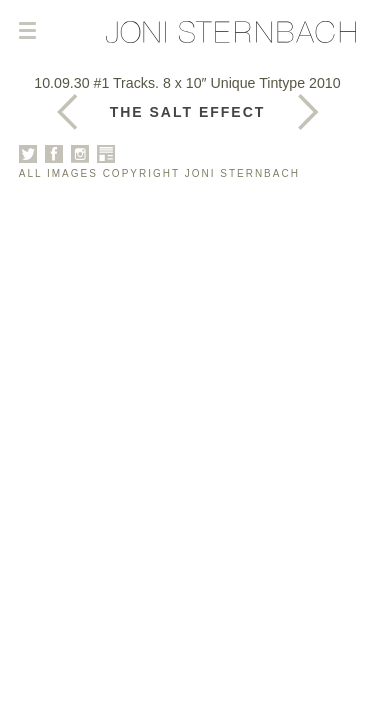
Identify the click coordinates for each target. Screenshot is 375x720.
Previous (308, 112)
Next (67, 112)
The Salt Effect (188, 112)
